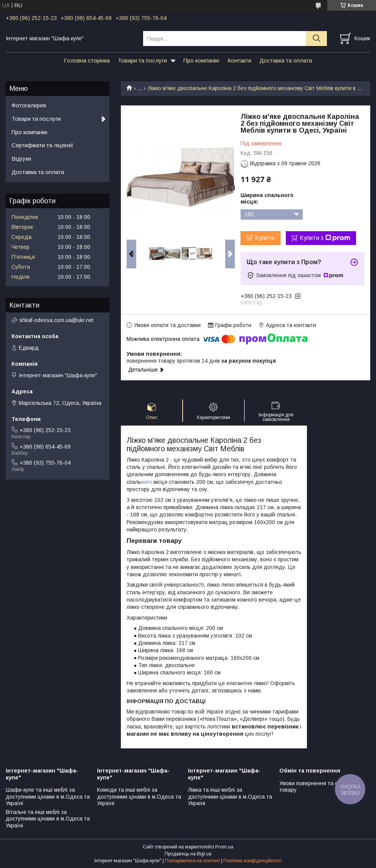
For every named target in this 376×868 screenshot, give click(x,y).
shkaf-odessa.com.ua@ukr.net (56, 320)
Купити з (325, 238)
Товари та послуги (142, 60)
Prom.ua (224, 847)
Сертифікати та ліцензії (42, 145)
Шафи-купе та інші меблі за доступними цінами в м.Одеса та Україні (48, 796)
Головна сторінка (87, 60)
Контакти (239, 60)
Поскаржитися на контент (192, 861)
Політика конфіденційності (252, 861)
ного (147, 482)
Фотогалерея (29, 105)
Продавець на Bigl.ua (188, 854)
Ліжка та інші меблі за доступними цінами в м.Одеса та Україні (230, 796)
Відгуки (21, 159)
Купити (265, 238)
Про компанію (201, 60)
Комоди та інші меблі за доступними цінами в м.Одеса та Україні (139, 796)
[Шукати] (316, 39)
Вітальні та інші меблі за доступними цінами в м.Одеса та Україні (48, 819)
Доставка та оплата (286, 60)
